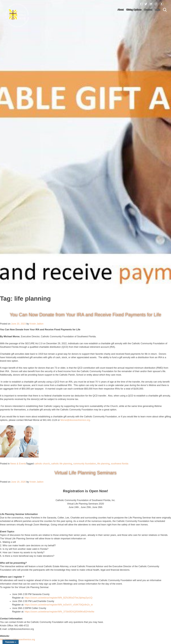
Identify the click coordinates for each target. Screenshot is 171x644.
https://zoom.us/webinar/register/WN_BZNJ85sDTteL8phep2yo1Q (59, 598)
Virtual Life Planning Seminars (86, 473)
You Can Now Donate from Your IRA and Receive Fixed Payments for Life (85, 315)
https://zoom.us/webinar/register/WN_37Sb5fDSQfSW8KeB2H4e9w (59, 612)
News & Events (18, 464)
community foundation (85, 464)
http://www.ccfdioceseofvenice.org (17, 639)
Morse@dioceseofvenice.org (75, 420)
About (121, 10)
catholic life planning (61, 464)
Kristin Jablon (36, 324)
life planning (103, 464)
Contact (148, 10)
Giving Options (134, 10)
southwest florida (120, 464)
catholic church (42, 464)
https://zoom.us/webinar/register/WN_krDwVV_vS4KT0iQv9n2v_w (59, 605)
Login (157, 10)
